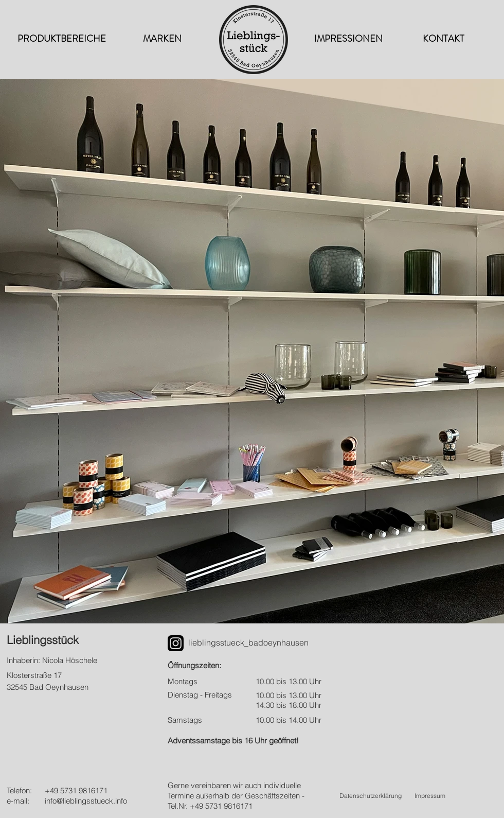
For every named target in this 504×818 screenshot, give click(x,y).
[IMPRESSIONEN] (348, 39)
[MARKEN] (162, 39)
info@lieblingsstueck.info (86, 801)
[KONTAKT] (443, 39)
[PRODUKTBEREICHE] (62, 39)
